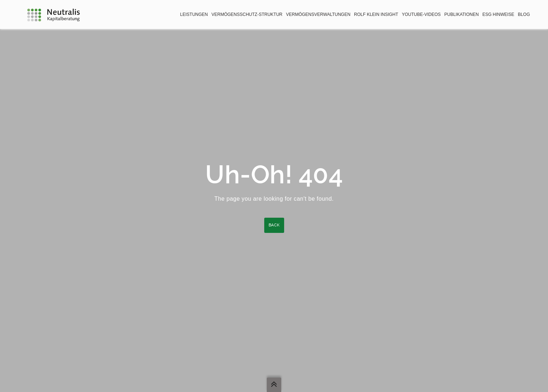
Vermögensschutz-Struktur (247, 14)
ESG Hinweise (498, 14)
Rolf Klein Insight (376, 14)
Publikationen (461, 14)
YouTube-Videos (421, 14)
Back (274, 225)
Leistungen (194, 14)
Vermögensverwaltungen (318, 14)
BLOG (524, 14)
